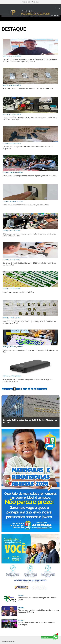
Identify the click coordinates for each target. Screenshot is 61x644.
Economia (13, 201)
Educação (13, 172)
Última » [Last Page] (44, 389)
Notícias (13, 56)
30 (35, 389)
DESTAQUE (6, 56)
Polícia (18, 85)
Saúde (18, 260)
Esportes (21, 595)
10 (29, 389)
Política (19, 56)
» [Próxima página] (40, 389)
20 (32, 389)
